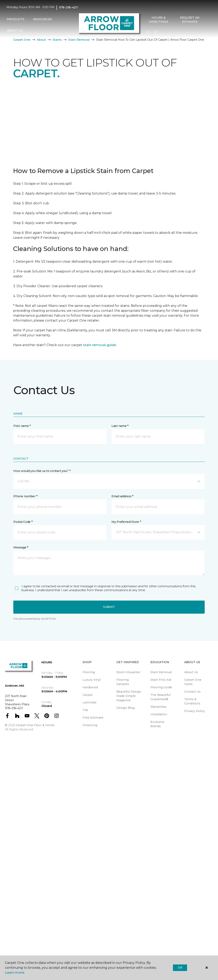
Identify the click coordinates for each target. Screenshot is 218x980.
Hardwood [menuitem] (90, 687)
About (41, 40)
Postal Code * (23, 522)
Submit (109, 607)
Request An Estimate (190, 20)
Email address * (122, 496)
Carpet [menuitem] (88, 695)
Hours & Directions (158, 20)
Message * (21, 547)
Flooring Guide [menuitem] (161, 687)
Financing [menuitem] (90, 725)
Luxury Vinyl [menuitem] (92, 680)
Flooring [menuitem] (89, 672)
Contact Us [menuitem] (192, 692)
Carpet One (22, 40)
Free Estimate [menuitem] (93, 718)
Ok (180, 968)
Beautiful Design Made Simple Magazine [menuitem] (129, 696)
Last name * (120, 426)
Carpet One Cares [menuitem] (193, 682)
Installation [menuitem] (159, 714)
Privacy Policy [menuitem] (195, 711)
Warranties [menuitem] (158, 707)
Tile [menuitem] (85, 710)
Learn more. (15, 973)
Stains (57, 40)
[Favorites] (156, 32)
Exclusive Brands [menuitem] (157, 724)
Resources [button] (43, 19)
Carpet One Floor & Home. (35, 725)
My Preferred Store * (126, 522)
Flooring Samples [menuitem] (123, 682)
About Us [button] (15, 30)
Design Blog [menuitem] (125, 708)
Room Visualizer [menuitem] (128, 672)
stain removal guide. (100, 345)
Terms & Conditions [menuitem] (192, 701)
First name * (22, 426)
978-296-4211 (69, 7)
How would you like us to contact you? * (42, 471)
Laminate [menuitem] (90, 702)
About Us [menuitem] (191, 672)
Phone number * (25, 496)
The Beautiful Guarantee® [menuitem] (160, 697)
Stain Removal (79, 40)
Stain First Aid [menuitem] (161, 680)
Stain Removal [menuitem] (161, 672)
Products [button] (16, 19)
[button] (148, 32)
